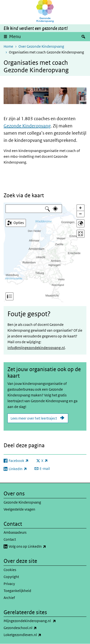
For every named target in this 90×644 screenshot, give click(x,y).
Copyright (11, 577)
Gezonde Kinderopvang (27, 126)
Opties (19, 223)
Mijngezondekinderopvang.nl (40, 621)
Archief (9, 598)
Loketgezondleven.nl (33, 635)
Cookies (10, 570)
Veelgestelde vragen (19, 509)
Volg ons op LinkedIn (38, 546)
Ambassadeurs (15, 532)
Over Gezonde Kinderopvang (41, 46)
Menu (15, 36)
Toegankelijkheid (17, 591)
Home (8, 46)
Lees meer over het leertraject (34, 418)
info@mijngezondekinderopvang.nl (36, 348)
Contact (10, 539)
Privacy (9, 584)
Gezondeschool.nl (31, 628)
